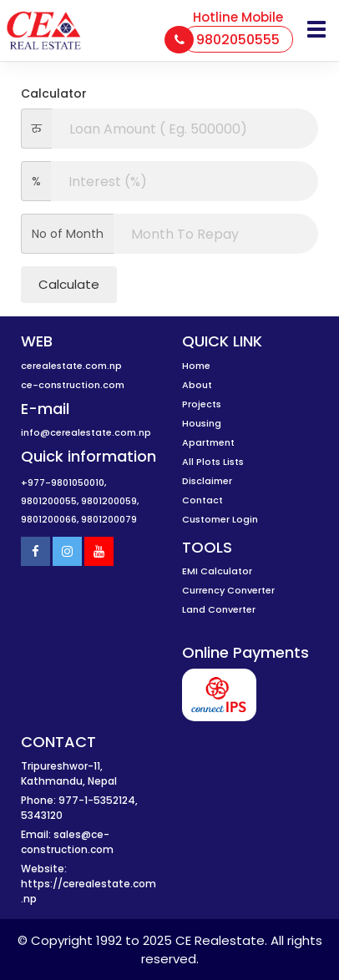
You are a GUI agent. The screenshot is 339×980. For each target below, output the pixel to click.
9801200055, (50, 501)
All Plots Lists (213, 462)
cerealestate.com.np (71, 366)
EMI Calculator (217, 571)
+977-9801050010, (63, 482)
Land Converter (219, 609)
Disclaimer (207, 481)
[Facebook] (35, 551)
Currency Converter (228, 590)
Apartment (208, 442)
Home (196, 366)
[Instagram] (67, 551)
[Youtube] (99, 551)
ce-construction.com (73, 385)
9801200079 (109, 519)
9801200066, (50, 519)
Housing (202, 423)
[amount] (185, 129)
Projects (202, 404)
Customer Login (220, 519)
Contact (202, 500)
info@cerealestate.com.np (86, 432)
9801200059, (110, 501)
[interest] (185, 181)
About (197, 385)
